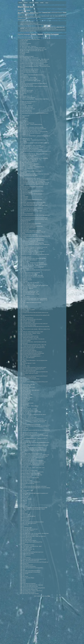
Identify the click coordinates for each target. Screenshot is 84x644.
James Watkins (27, 10)
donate (42, 3)
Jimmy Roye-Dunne (30, 14)
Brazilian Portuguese (51, 34)
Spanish (40, 34)
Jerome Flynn (33, 12)
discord (31, 3)
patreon (37, 3)
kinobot (20, 3)
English (34, 34)
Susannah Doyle (46, 12)
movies (26, 3)
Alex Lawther (21, 12)
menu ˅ (47, 3)
